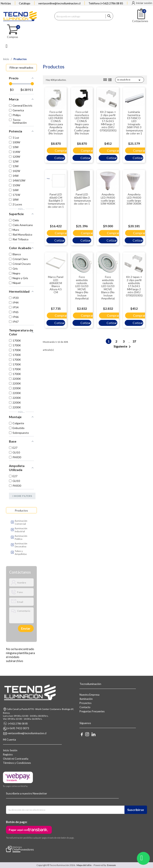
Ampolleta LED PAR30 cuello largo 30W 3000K (134, 199)
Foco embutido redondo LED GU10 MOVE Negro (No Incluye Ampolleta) (82, 288)
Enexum (112, 865)
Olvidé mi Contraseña (16, 759)
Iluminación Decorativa (21, 545)
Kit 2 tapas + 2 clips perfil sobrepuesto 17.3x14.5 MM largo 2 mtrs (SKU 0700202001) (108, 121)
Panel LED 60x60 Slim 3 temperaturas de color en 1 (82, 199)
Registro (8, 754)
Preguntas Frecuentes (92, 711)
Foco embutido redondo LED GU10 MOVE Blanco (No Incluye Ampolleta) (108, 288)
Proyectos (85, 703)
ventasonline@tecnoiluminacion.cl (59, 3)
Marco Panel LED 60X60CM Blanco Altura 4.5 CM (56, 284)
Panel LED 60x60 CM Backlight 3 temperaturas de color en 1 (56, 200)
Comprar (61, 150)
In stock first (130, 80)
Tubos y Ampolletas (21, 552)
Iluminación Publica (21, 537)
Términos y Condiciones (17, 763)
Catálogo (25, 3)
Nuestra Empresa (89, 695)
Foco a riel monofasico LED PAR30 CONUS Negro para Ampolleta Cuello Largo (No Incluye (82, 123)
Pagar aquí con (19, 830)
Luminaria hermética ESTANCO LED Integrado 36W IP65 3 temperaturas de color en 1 (134, 123)
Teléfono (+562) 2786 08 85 (106, 3)
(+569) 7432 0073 (18, 728)
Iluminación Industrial (21, 530)
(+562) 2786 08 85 (18, 723)
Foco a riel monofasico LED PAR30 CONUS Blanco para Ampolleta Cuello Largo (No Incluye (56, 123)
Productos (21, 510)
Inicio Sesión (10, 750)
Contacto (85, 707)
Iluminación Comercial (21, 522)
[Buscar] (84, 16)
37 (134, 341)
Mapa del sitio (84, 865)
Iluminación (86, 699)
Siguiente (123, 347)
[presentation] (23, 628)
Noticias (6, 3)
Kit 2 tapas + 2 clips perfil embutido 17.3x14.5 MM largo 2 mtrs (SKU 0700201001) (134, 286)
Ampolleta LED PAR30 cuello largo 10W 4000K (108, 199)
